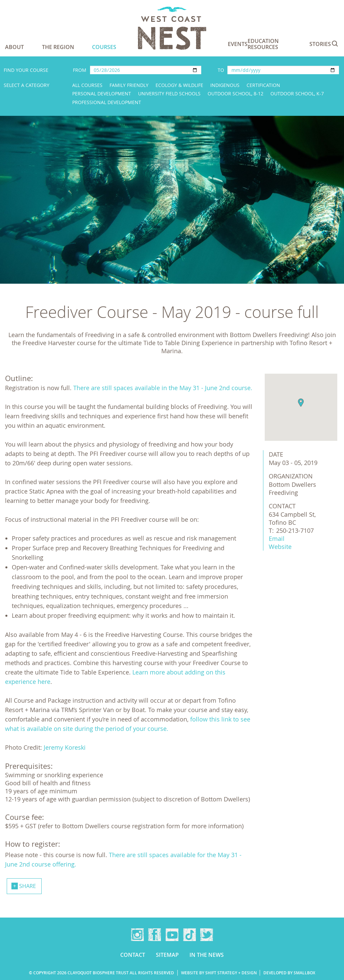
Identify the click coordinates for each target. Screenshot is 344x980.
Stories (320, 44)
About (14, 47)
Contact (133, 955)
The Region (58, 47)
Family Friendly (129, 85)
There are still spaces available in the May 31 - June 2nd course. (163, 388)
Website (280, 547)
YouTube (172, 935)
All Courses (87, 85)
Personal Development (102, 94)
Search (335, 44)
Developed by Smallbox (289, 973)
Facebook (155, 935)
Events (238, 44)
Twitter (207, 935)
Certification (263, 85)
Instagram (137, 935)
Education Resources (263, 44)
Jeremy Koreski (65, 747)
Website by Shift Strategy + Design (219, 973)
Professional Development (107, 102)
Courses (104, 47)
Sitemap (167, 955)
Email (277, 539)
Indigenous (225, 85)
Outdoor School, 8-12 (235, 94)
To (221, 70)
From (80, 70)
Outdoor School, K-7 (297, 94)
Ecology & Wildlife (179, 85)
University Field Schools (169, 94)
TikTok (189, 935)
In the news (207, 955)
